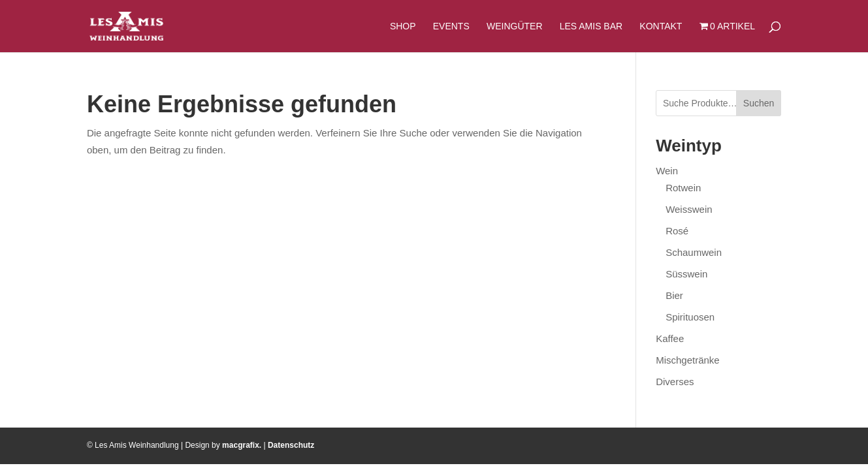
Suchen (759, 103)
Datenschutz (291, 445)
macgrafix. (242, 445)
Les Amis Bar (591, 26)
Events (451, 26)
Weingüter (515, 26)
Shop (403, 26)
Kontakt (661, 26)
